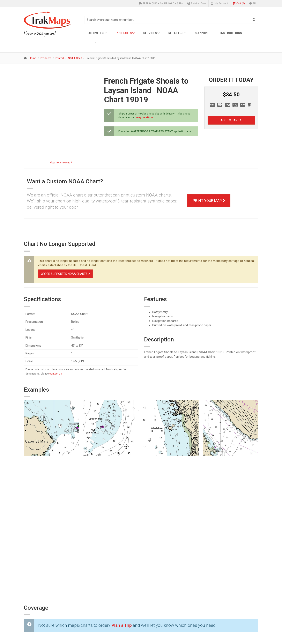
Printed (60, 58)
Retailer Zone (197, 3)
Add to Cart (231, 120)
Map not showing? (61, 162)
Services (150, 33)
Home (33, 58)
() (239, 4)
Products (124, 33)
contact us (56, 374)
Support (202, 33)
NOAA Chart (75, 58)
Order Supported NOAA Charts (65, 274)
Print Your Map (209, 201)
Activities (96, 33)
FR (253, 3)
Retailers (176, 33)
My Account (220, 3)
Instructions (231, 33)
